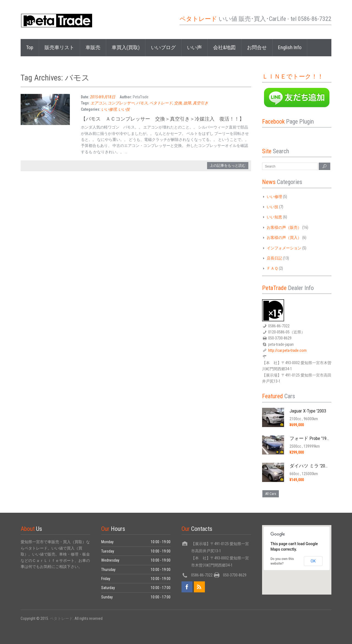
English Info (290, 47)
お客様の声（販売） (284, 227)
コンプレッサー (121, 103)
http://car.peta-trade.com (287, 350)
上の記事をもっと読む (228, 165)
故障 (187, 103)
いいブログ (163, 47)
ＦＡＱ (272, 268)
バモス (142, 103)
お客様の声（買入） (284, 238)
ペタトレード (161, 103)
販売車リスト (59, 47)
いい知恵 (274, 217)
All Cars (271, 494)
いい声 (194, 47)
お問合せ (257, 47)
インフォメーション (284, 248)
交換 (178, 103)
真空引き (200, 103)
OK (313, 561)
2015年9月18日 (103, 97)
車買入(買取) (126, 47)
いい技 (124, 109)
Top (30, 47)
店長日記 (274, 258)
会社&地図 (224, 47)
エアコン (98, 103)
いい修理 (109, 109)
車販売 (93, 47)
